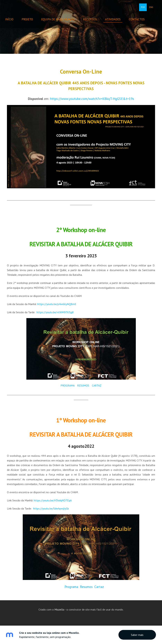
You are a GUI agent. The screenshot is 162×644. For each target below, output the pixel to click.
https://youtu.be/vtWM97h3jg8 (55, 312)
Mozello (59, 609)
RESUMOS (83, 385)
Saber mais (137, 635)
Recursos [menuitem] (93, 19)
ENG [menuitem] (151, 7)
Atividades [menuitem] (115, 19)
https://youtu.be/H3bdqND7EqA (53, 500)
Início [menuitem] (12, 19)
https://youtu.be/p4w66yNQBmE (57, 304)
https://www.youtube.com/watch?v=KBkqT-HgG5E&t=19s (92, 99)
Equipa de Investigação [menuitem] (61, 19)
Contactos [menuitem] (139, 19)
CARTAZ (97, 385)
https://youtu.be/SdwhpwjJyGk (51, 508)
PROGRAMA (67, 385)
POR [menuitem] (143, 7)
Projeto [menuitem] (30, 19)
